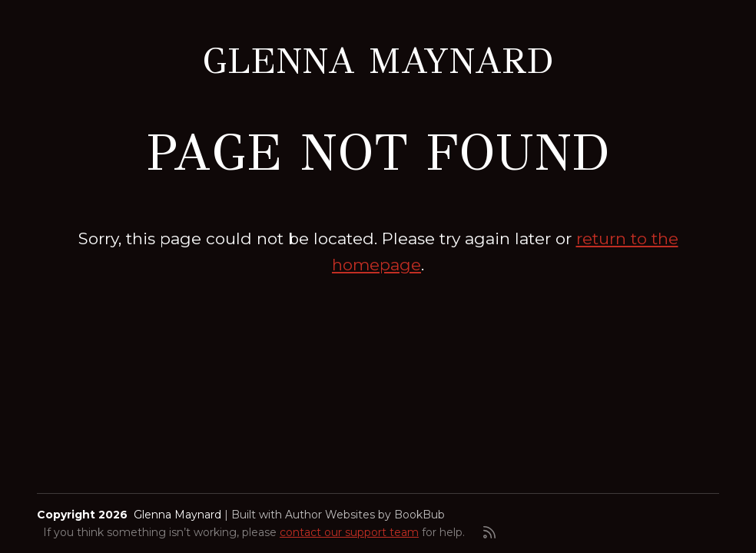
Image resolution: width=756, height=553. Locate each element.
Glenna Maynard (378, 61)
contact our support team (349, 532)
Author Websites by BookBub (365, 515)
